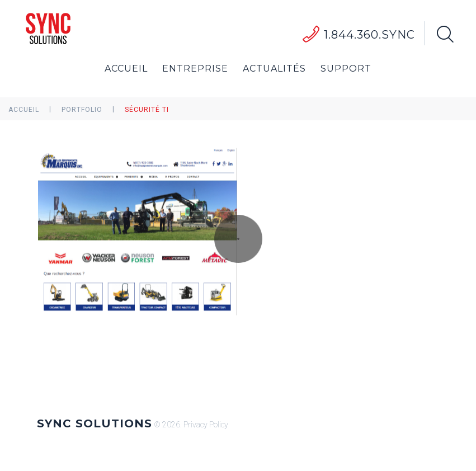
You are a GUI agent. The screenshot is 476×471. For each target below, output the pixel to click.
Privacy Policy (206, 425)
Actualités (274, 69)
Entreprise (195, 69)
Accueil (126, 69)
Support (346, 69)
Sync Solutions (95, 423)
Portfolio (82, 110)
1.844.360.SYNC (369, 35)
